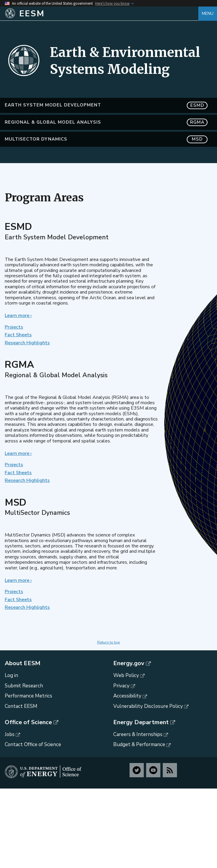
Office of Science (28, 722)
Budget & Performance (139, 744)
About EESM (23, 663)
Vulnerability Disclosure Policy (148, 706)
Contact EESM (21, 706)
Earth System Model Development (106, 105)
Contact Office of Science (33, 744)
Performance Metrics (28, 696)
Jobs (10, 734)
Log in (11, 675)
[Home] (102, 14)
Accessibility (127, 696)
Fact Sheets (18, 335)
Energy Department (141, 722)
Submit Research (24, 686)
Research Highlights (27, 343)
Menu (208, 13)
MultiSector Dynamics (106, 139)
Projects (14, 327)
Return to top (109, 642)
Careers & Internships (138, 734)
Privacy (121, 686)
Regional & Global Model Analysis (106, 122)
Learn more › (18, 316)
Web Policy (126, 675)
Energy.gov (129, 663)
